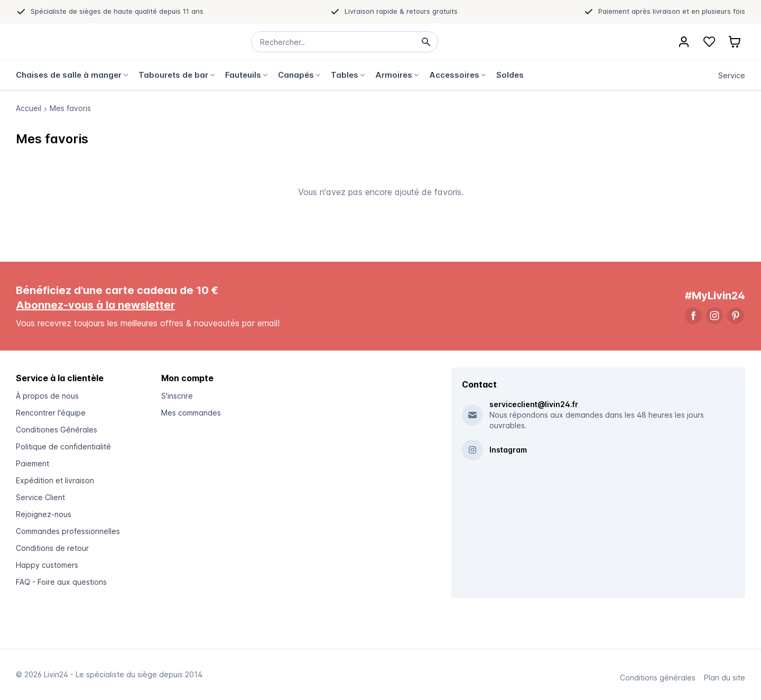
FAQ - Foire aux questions (61, 582)
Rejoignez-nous (44, 514)
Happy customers (47, 565)
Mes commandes (191, 413)
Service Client (40, 497)
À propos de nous (47, 396)
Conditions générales (658, 678)
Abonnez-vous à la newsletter (95, 305)
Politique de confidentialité (63, 446)
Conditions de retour (52, 548)
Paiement (33, 463)
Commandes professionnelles (68, 531)
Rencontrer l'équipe (51, 413)
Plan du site (725, 678)
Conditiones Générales (57, 430)
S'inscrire (177, 396)
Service (732, 75)
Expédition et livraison (55, 480)
